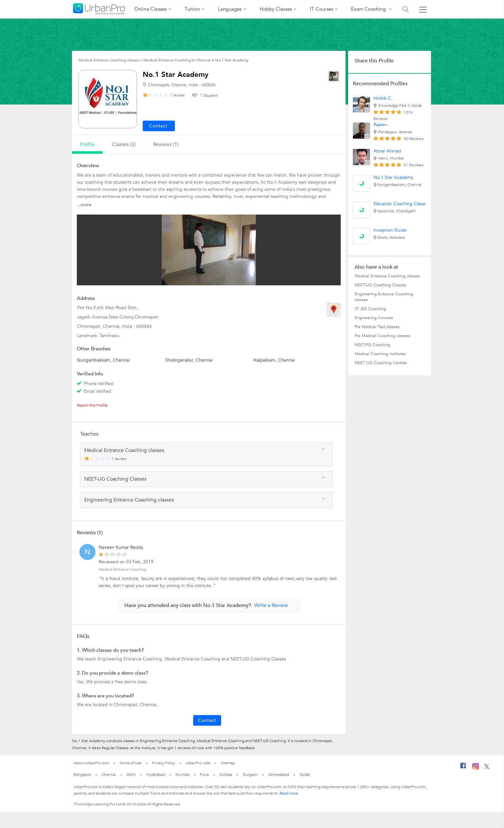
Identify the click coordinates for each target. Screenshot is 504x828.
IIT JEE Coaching (370, 309)
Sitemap (228, 763)
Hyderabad (156, 775)
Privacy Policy (164, 763)
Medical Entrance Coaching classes (387, 276)
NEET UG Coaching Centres (381, 363)
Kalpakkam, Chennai (274, 360)
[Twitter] (487, 768)
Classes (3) (124, 144)
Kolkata (226, 775)
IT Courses (321, 9)
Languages (230, 9)
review (177, 95)
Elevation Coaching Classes (401, 204)
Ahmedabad (279, 775)
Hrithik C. (383, 98)
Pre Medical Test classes (377, 327)
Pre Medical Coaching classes (382, 336)
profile (87, 144)
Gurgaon (250, 775)
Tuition (192, 9)
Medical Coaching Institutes (380, 354)
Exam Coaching (369, 9)
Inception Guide (390, 230)
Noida (305, 775)
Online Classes (151, 9)
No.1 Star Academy (393, 177)
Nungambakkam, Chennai (103, 360)
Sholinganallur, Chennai (189, 360)
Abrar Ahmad (387, 151)
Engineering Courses (374, 318)
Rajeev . (381, 125)
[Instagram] (476, 768)
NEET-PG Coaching (372, 345)
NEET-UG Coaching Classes (380, 285)
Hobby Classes (276, 9)
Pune (204, 775)
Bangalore (82, 775)
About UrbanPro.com (91, 763)
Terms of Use (130, 763)
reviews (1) (166, 144)
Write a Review (271, 605)
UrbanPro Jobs (198, 763)
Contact (207, 720)
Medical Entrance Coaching (122, 569)
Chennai (109, 775)
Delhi (131, 775)
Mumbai (182, 775)
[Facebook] (463, 768)
